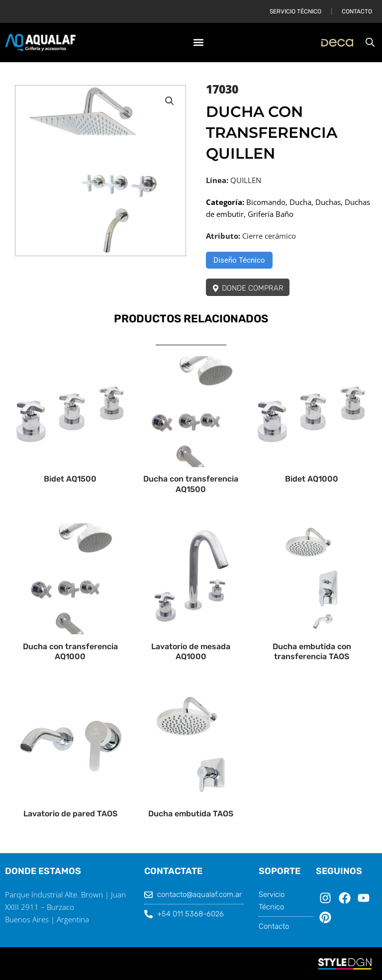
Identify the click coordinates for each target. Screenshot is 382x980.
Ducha (300, 202)
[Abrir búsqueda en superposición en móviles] (370, 42)
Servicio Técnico (295, 11)
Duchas (328, 202)
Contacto (357, 11)
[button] (198, 43)
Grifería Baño (271, 214)
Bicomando (266, 202)
